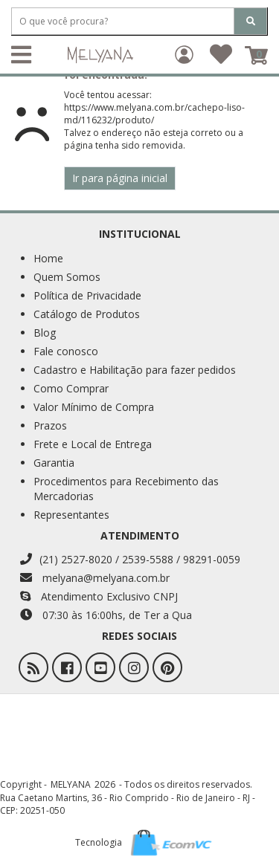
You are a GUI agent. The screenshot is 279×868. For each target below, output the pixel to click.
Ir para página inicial (120, 178)
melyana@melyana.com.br (95, 578)
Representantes (71, 515)
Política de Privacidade (87, 295)
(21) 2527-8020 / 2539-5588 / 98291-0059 (130, 559)
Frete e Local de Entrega (93, 444)
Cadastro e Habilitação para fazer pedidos (135, 370)
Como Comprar (71, 388)
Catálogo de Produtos (87, 314)
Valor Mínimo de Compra (94, 407)
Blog (45, 333)
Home (48, 258)
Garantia (54, 463)
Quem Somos (67, 277)
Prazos (50, 425)
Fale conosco (66, 351)
